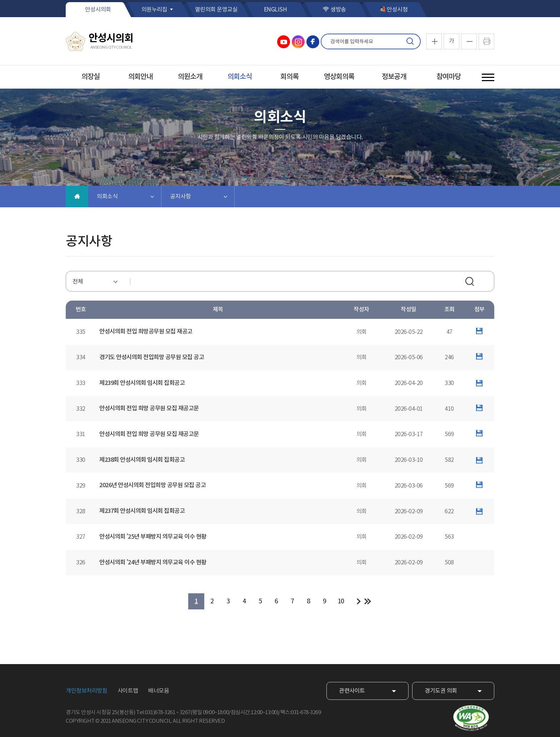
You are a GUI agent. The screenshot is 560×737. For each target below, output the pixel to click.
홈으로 (77, 197)
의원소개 (190, 77)
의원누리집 (154, 10)
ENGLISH (276, 10)
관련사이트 (352, 691)
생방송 (338, 10)
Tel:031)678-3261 (156, 713)
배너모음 (159, 691)
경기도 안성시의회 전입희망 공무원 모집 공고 (152, 357)
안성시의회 (98, 10)
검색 (410, 41)
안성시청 (397, 10)
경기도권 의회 (441, 691)
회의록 (289, 77)
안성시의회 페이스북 (313, 42)
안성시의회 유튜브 (284, 42)
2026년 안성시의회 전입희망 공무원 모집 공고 (152, 485)
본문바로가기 (0, 0)
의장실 (91, 77)
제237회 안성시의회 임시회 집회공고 (142, 511)
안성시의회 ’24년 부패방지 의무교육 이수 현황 (153, 563)
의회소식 (240, 77)
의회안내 (140, 77)
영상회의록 (339, 77)
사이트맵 (128, 691)
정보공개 (394, 77)
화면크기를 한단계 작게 (469, 41)
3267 (185, 713)
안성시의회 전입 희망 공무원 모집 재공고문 (149, 409)
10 (341, 601)
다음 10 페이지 (359, 601)
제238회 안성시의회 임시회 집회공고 (142, 460)
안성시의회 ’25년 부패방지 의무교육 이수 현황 (153, 537)
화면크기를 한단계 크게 (434, 41)
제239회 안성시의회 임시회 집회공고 (142, 383)
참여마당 (449, 77)
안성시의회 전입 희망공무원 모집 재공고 (146, 332)
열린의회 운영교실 (216, 10)
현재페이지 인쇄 (486, 41)
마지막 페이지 (368, 601)
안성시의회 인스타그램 (298, 42)
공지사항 (180, 197)
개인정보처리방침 (86, 691)
